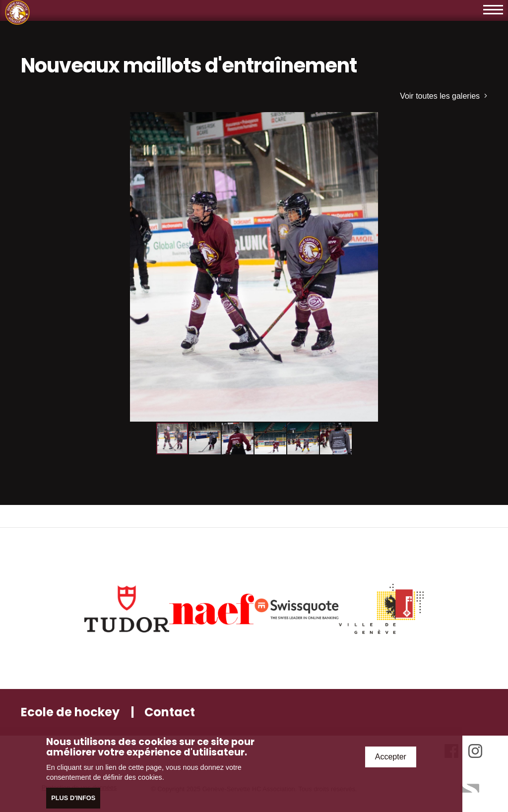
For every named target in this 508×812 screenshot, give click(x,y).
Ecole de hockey (70, 712)
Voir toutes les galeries (444, 96)
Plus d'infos (73, 798)
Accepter (391, 757)
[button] (478, 121)
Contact (170, 712)
